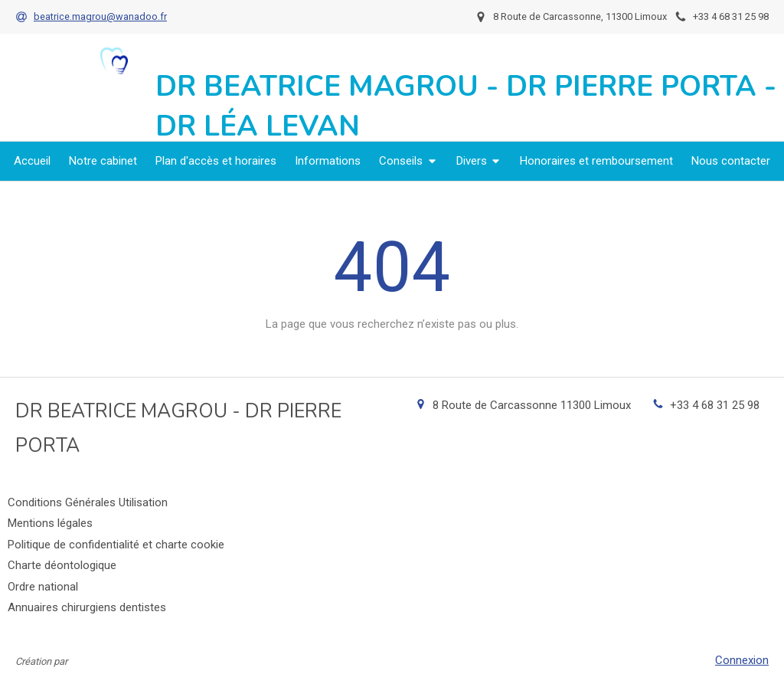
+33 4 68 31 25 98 (715, 405)
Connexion (742, 660)
